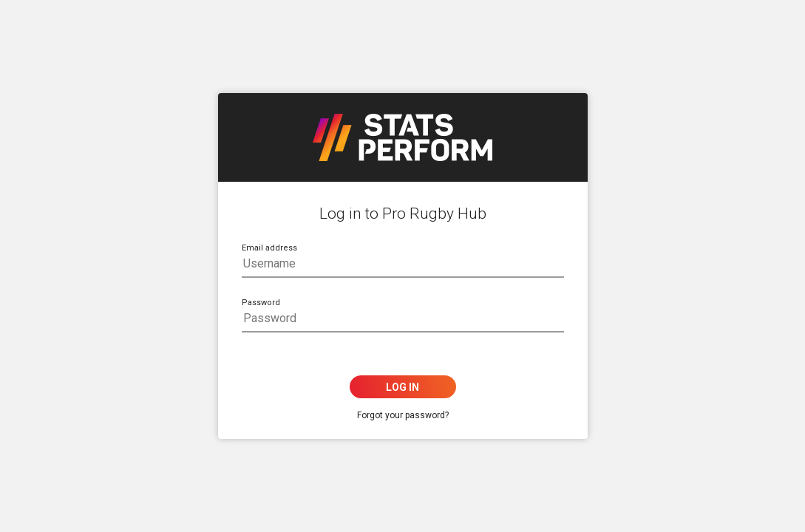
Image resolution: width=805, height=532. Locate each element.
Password (261, 303)
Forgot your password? (403, 415)
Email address (269, 248)
